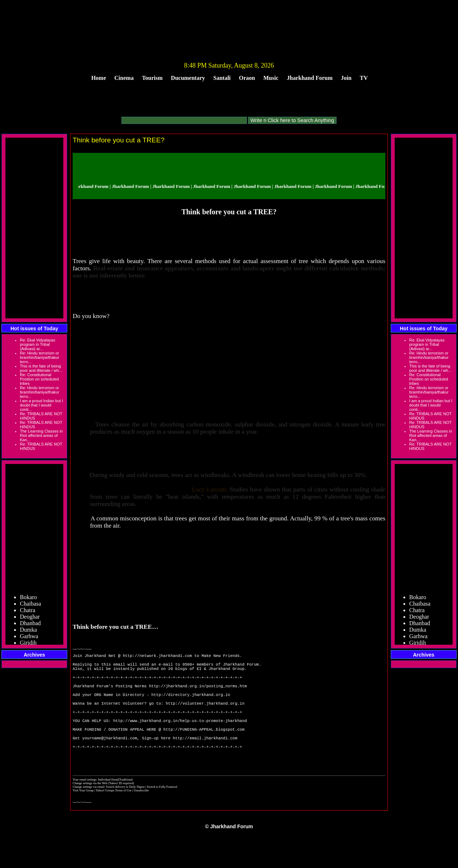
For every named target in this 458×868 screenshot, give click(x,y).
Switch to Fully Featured (162, 814)
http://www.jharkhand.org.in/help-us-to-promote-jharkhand (180, 738)
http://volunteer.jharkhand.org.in (205, 716)
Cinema (124, 78)
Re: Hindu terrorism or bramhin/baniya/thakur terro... (40, 357)
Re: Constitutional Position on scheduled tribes (39, 379)
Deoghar (30, 624)
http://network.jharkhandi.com (157, 656)
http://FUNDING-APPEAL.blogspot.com (204, 749)
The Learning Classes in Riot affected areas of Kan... (41, 435)
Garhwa (29, 643)
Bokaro (28, 604)
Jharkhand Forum (310, 78)
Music (271, 78)
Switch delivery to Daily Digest (125, 814)
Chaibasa (31, 611)
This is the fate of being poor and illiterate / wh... (41, 368)
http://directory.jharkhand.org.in (191, 705)
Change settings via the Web (90, 810)
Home (99, 78)
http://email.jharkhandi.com (205, 759)
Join (346, 78)
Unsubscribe (141, 817)
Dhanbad (30, 630)
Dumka (28, 637)
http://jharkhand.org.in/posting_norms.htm (198, 694)
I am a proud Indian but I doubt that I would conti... (41, 405)
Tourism (152, 78)
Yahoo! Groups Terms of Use (114, 817)
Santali (222, 78)
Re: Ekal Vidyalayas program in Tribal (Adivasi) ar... (38, 344)
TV (364, 78)
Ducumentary (188, 78)
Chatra (28, 617)
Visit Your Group (84, 817)
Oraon (247, 78)
